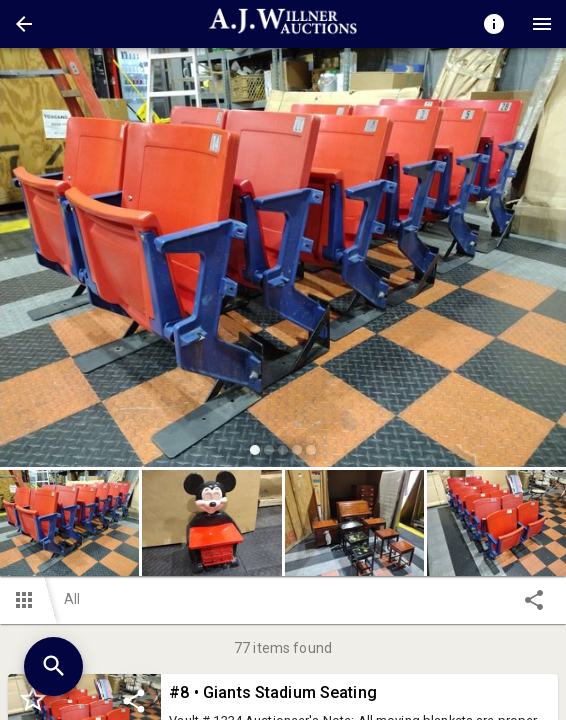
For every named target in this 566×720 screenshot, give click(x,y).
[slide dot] (255, 450)
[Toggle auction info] (494, 24)
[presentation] (283, 24)
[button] (24, 24)
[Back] (24, 24)
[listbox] (283, 260)
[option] (283, 260)
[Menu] (542, 24)
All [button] (72, 599)
